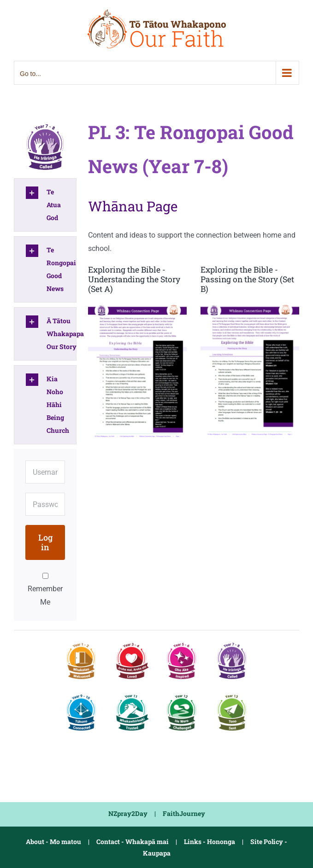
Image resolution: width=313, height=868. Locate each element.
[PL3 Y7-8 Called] (45, 124)
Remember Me (45, 589)
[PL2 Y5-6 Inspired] (182, 643)
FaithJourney (184, 813)
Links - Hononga (210, 842)
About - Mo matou (53, 842)
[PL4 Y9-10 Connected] (81, 695)
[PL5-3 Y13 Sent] (232, 695)
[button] (45, 205)
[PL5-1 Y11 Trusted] (131, 695)
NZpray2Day (128, 813)
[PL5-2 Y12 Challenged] (182, 695)
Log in (45, 542)
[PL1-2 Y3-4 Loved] (131, 643)
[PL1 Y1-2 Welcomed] (81, 643)
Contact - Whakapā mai (133, 842)
